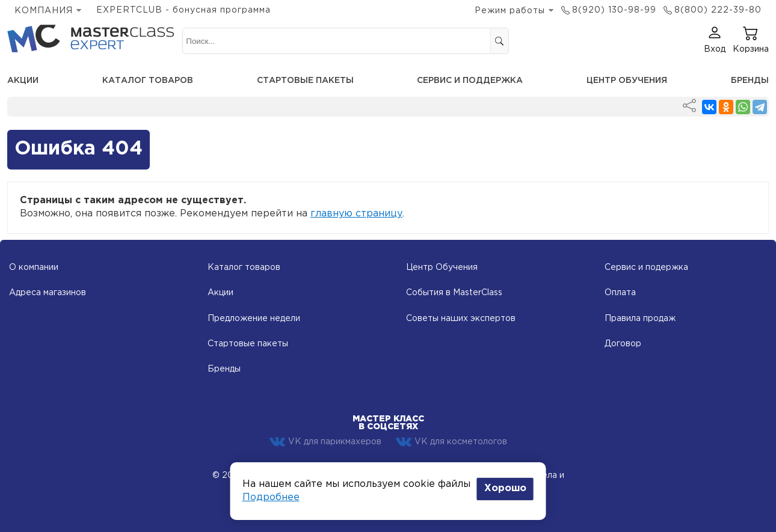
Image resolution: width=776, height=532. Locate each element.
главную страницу (356, 214)
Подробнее (271, 497)
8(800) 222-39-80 (718, 10)
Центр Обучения (442, 268)
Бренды (750, 81)
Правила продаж (640, 319)
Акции (23, 81)
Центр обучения (627, 81)
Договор (623, 344)
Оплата (620, 293)
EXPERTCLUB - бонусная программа (183, 10)
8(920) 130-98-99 (614, 10)
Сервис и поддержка (470, 81)
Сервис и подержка (646, 268)
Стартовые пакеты (305, 81)
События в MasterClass (454, 293)
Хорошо (505, 488)
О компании (34, 268)
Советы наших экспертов (461, 319)
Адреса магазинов (48, 293)
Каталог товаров (148, 81)
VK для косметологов (451, 442)
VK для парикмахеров (325, 442)
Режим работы (510, 11)
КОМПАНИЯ (44, 11)
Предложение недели (254, 319)
